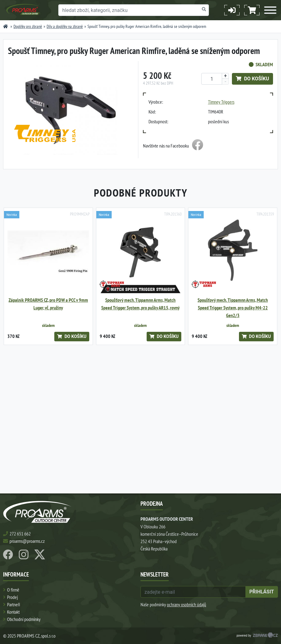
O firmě (13, 590)
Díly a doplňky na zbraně (65, 26)
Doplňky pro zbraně (28, 26)
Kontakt (13, 612)
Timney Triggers (221, 102)
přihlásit (262, 592)
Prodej (12, 597)
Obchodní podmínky (24, 619)
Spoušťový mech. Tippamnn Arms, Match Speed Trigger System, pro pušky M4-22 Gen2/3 (233, 308)
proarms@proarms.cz (27, 541)
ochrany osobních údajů (187, 604)
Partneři (13, 604)
